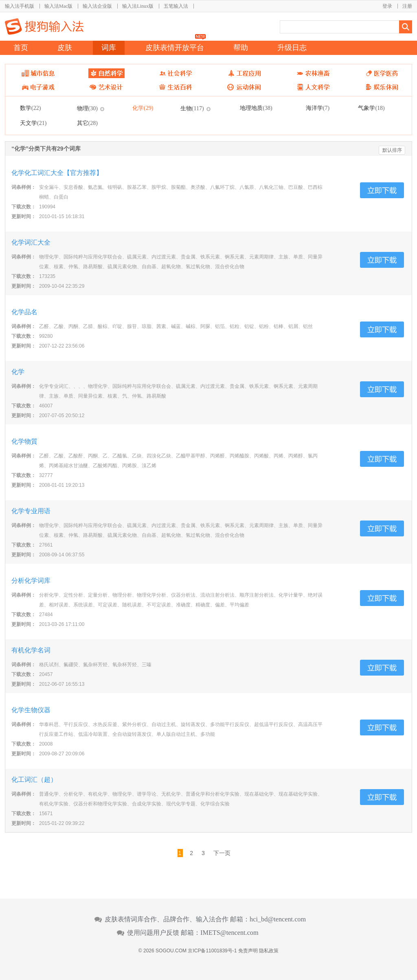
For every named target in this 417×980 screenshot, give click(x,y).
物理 (87, 108)
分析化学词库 (31, 581)
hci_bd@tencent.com (278, 919)
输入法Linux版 (138, 6)
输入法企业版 (97, 6)
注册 (407, 6)
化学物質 (24, 441)
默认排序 (392, 150)
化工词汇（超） (34, 780)
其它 (87, 123)
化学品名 (24, 312)
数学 (30, 108)
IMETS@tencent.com (229, 933)
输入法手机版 (20, 6)
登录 (387, 6)
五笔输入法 (176, 6)
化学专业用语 (31, 511)
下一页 (222, 853)
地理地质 (256, 108)
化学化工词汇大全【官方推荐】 (57, 173)
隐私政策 (269, 951)
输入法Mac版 (58, 6)
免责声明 (248, 951)
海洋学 (318, 108)
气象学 (371, 108)
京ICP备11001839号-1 (212, 951)
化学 (143, 108)
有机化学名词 (31, 650)
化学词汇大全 (31, 242)
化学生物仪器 (31, 710)
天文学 (33, 123)
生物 (192, 108)
